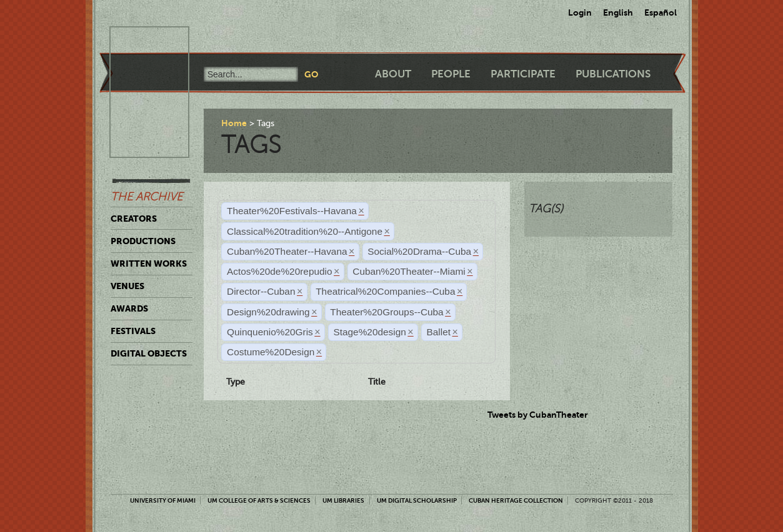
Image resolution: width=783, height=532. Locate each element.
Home (234, 123)
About (393, 74)
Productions (143, 241)
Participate (523, 74)
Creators (134, 219)
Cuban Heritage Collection (516, 500)
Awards (129, 308)
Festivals (133, 331)
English (618, 12)
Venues (127, 286)
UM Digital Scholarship (417, 500)
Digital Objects (149, 353)
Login (580, 12)
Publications (613, 74)
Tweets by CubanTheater (538, 415)
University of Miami (163, 500)
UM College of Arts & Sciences (259, 500)
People (451, 74)
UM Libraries (343, 500)
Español (661, 12)
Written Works (149, 264)
